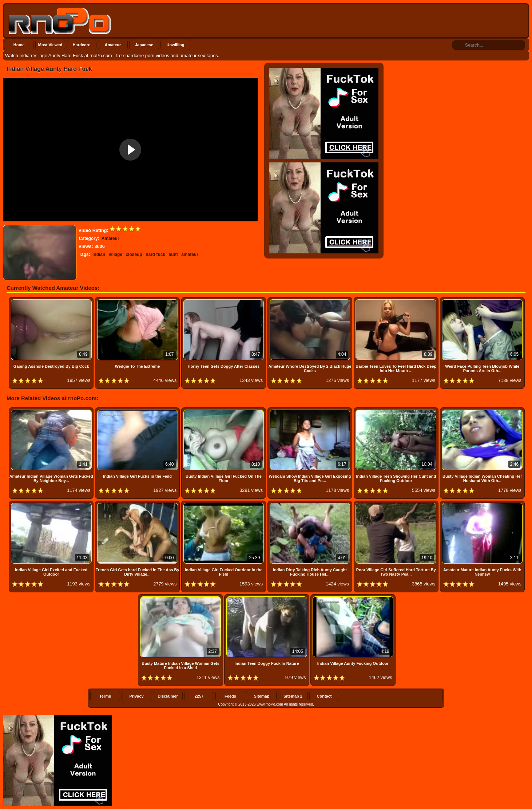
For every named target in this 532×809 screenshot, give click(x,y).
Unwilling (176, 45)
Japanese (144, 45)
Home (19, 45)
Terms (105, 696)
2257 (199, 696)
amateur (190, 254)
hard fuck (155, 254)
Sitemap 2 (293, 696)
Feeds (230, 696)
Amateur (113, 45)
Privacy (136, 696)
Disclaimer (168, 696)
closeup (134, 254)
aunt (173, 254)
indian (99, 254)
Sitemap (262, 696)
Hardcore (82, 45)
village (116, 254)
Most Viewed (50, 45)
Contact (324, 696)
